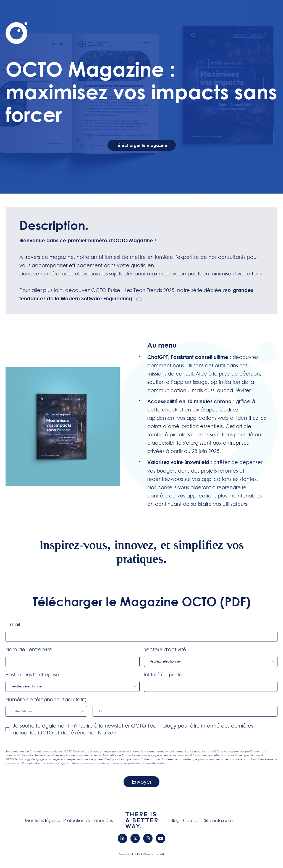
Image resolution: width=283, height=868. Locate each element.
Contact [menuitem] (192, 820)
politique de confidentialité (146, 763)
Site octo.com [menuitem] (218, 820)
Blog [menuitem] (175, 820)
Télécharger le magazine (142, 145)
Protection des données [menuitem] (88, 820)
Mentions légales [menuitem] (42, 820)
